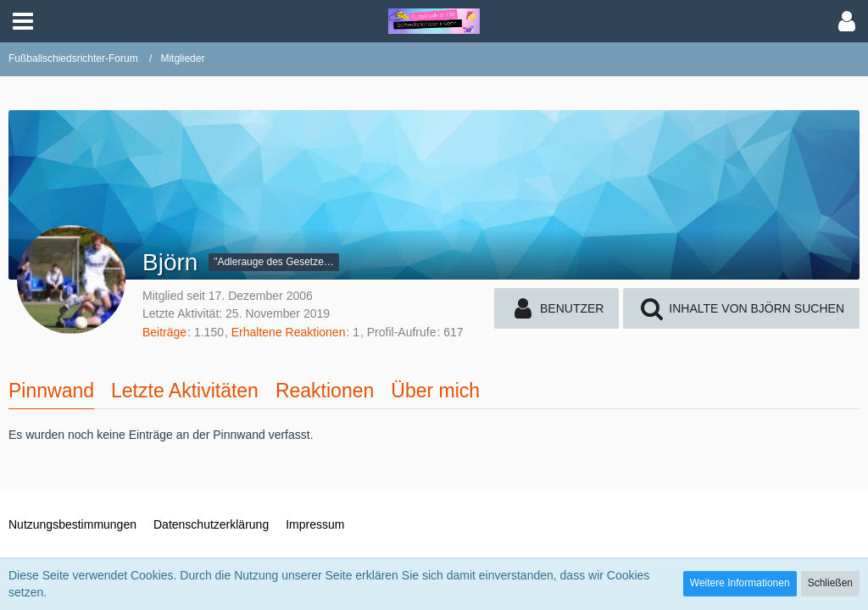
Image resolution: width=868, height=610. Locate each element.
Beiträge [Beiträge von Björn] (164, 332)
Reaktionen (325, 391)
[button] (23, 21)
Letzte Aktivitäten (185, 391)
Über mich (435, 391)
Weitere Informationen (740, 583)
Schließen (830, 583)
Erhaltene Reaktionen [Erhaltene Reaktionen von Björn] (289, 332)
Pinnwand (51, 391)
